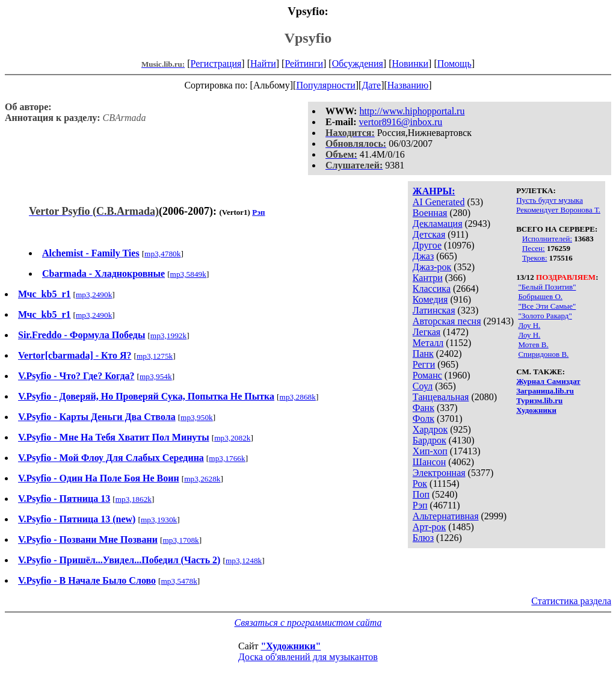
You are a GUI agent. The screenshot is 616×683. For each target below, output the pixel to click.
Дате (371, 85)
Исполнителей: (547, 239)
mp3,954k (156, 376)
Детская (429, 234)
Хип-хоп (430, 451)
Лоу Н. (529, 325)
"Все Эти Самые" (547, 306)
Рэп (420, 505)
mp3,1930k (159, 520)
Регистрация (216, 63)
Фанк (423, 408)
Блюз (423, 538)
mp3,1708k (180, 540)
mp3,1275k (155, 356)
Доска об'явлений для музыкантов (308, 657)
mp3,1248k (244, 561)
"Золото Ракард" (545, 316)
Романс (427, 375)
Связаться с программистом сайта (308, 623)
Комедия (430, 299)
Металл (428, 343)
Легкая (427, 332)
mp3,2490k (94, 295)
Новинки (410, 63)
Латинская (434, 310)
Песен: (534, 248)
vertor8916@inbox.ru (401, 122)
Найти (263, 63)
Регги (424, 364)
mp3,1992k (168, 335)
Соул (423, 386)
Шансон (429, 462)
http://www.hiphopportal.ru (412, 111)
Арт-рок (429, 527)
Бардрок (430, 440)
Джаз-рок (432, 267)
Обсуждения (358, 63)
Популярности (325, 85)
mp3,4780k (162, 254)
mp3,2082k (232, 438)
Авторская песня (447, 321)
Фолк (423, 419)
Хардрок (430, 429)
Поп (421, 494)
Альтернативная (446, 516)
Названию (408, 85)
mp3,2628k (202, 479)
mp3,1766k (227, 458)
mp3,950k (197, 417)
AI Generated (439, 202)
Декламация (438, 224)
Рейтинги (304, 63)
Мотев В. (533, 345)
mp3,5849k (188, 274)
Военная (430, 213)
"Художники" (291, 646)
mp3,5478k (179, 581)
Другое (427, 245)
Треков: (535, 258)
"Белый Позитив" (547, 287)
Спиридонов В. (543, 354)
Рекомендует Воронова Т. (558, 210)
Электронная (439, 473)
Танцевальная (441, 397)
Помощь (454, 63)
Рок (420, 484)
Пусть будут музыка (550, 200)
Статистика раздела (571, 601)
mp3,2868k (298, 397)
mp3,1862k (134, 499)
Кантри (428, 278)
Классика (432, 289)
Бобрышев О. (540, 296)
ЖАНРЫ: (434, 191)
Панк (423, 354)
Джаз (423, 256)
